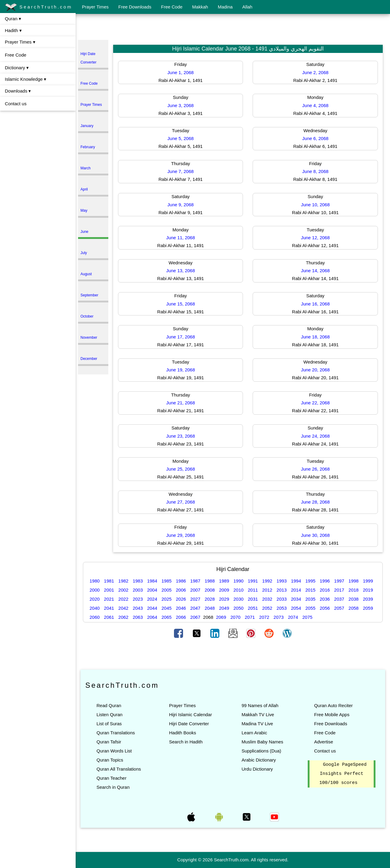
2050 (238, 608)
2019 (368, 590)
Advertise (324, 742)
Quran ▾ (13, 19)
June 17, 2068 (180, 337)
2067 (195, 617)
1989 (224, 581)
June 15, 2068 (180, 304)
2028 (210, 599)
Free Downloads (135, 7)
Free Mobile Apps (332, 715)
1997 (339, 581)
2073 (279, 617)
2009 (224, 590)
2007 (195, 590)
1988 (210, 581)
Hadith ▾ (13, 30)
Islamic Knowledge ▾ (26, 79)
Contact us (16, 104)
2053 (282, 608)
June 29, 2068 (180, 535)
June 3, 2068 (180, 105)
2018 (354, 590)
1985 (167, 581)
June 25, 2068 (180, 469)
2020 (95, 599)
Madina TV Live (257, 724)
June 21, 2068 (180, 403)
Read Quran (109, 705)
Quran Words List (114, 751)
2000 (95, 590)
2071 (250, 617)
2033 (282, 599)
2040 (95, 608)
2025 (167, 599)
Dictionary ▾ (17, 68)
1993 (282, 581)
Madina (225, 7)
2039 (368, 599)
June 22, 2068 (315, 403)
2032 (267, 599)
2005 (167, 590)
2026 (181, 599)
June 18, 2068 (315, 337)
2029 (224, 599)
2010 (238, 590)
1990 (238, 581)
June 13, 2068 (180, 271)
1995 (310, 581)
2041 (109, 608)
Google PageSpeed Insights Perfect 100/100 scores (343, 774)
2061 (109, 617)
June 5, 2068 (180, 138)
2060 (95, 617)
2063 (138, 617)
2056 (325, 608)
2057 (339, 608)
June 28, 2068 (315, 502)
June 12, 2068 (315, 238)
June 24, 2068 (315, 436)
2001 (109, 590)
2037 (339, 599)
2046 (181, 608)
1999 (368, 581)
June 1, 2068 (180, 72)
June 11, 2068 (180, 238)
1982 (123, 581)
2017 (339, 590)
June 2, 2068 (315, 72)
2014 (296, 590)
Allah (247, 7)
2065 (167, 617)
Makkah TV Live (258, 715)
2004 (152, 590)
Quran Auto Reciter (333, 705)
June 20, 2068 (315, 370)
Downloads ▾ (18, 91)
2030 (238, 599)
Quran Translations (116, 733)
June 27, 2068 (180, 502)
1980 (95, 581)
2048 (210, 608)
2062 (123, 617)
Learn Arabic (254, 733)
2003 (138, 590)
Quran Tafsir (109, 742)
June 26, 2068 (315, 469)
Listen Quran (110, 715)
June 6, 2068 (315, 138)
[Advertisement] (233, 28)
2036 (325, 599)
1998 (354, 581)
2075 (307, 617)
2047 (195, 608)
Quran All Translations (119, 769)
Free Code (172, 7)
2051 (253, 608)
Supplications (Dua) (261, 751)
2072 (264, 617)
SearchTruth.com (39, 7)
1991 (253, 581)
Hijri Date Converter (189, 724)
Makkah (200, 7)
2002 (123, 590)
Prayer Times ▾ (20, 42)
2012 (267, 590)
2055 (310, 608)
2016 (325, 590)
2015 (310, 590)
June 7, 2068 (180, 171)
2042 (123, 608)
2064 (152, 617)
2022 (123, 599)
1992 (267, 581)
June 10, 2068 (315, 205)
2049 (224, 608)
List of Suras (109, 724)
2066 (181, 617)
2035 (310, 599)
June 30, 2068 (315, 535)
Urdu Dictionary (257, 769)
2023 (138, 599)
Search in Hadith (186, 742)
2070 (235, 617)
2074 (293, 617)
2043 (138, 608)
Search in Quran (113, 787)
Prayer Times (95, 7)
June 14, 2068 (315, 271)
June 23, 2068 (180, 436)
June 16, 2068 (315, 304)
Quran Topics (110, 760)
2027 (195, 599)
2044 (152, 608)
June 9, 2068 (180, 205)
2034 (296, 599)
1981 (109, 581)
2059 (368, 608)
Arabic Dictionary (259, 760)
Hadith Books (183, 733)
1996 (325, 581)
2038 (354, 599)
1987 (195, 581)
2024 (152, 599)
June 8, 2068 (315, 171)
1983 (138, 581)
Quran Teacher (111, 778)
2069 (221, 617)
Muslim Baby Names (262, 742)
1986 (181, 581)
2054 (296, 608)
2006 (181, 590)
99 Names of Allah (260, 705)
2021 (109, 599)
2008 (210, 590)
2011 (253, 590)
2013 (282, 590)
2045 (167, 608)
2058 (354, 608)
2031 (253, 599)
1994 (296, 581)
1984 (152, 581)
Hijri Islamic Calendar (191, 715)
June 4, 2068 (315, 105)
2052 (267, 608)
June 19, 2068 (180, 370)
